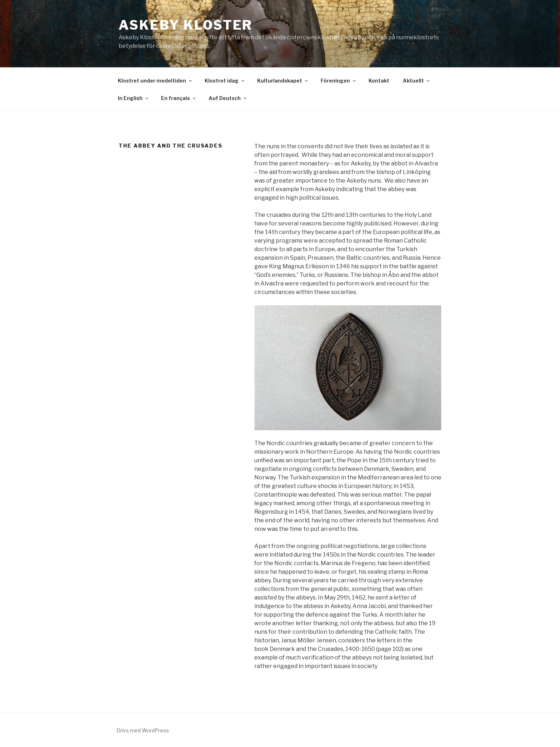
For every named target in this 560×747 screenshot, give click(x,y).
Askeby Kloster (186, 25)
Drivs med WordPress (143, 730)
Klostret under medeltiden (155, 81)
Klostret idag (225, 81)
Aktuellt (417, 81)
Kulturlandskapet (283, 81)
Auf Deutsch (228, 98)
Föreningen (339, 81)
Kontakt (379, 81)
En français (179, 98)
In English (134, 98)
